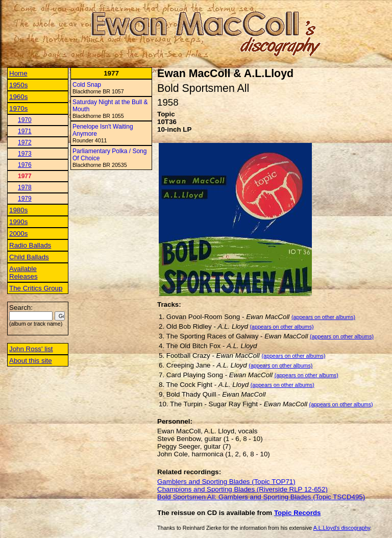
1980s (18, 210)
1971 (25, 131)
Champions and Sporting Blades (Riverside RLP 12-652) (242, 489)
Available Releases (23, 273)
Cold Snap (87, 85)
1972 (25, 142)
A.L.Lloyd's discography (342, 528)
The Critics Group (36, 288)
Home (18, 73)
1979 (25, 199)
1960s (18, 97)
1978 (25, 187)
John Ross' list (31, 349)
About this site (31, 361)
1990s (18, 222)
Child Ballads (29, 257)
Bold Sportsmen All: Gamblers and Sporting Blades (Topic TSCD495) (261, 497)
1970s (18, 108)
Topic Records (298, 513)
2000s (18, 234)
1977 (25, 176)
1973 (25, 154)
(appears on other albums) (323, 317)
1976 (25, 165)
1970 (25, 120)
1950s (18, 85)
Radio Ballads (30, 245)
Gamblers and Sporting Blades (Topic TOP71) (226, 482)
